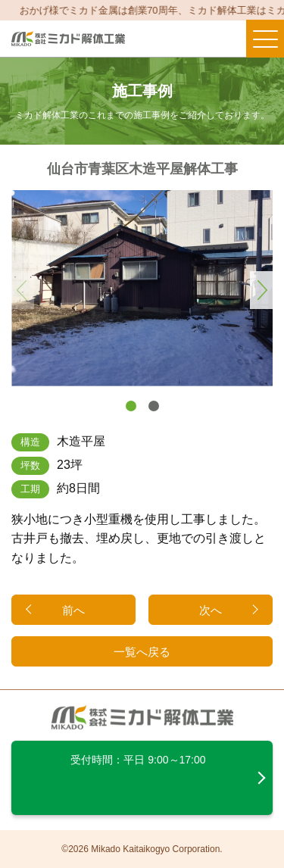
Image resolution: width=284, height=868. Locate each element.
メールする (226, 39)
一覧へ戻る (142, 652)
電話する (189, 39)
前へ (73, 610)
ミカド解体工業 (68, 39)
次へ (211, 610)
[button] (131, 406)
